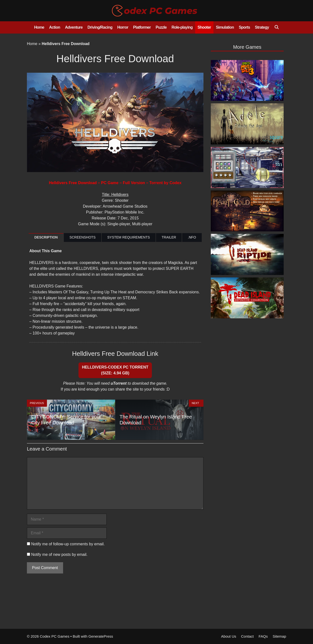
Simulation (225, 27)
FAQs (263, 636)
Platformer (142, 27)
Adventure (74, 27)
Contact (247, 636)
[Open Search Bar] (276, 27)
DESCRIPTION (46, 237)
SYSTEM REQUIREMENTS (129, 237)
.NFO (192, 237)
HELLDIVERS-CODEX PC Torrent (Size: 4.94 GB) (115, 370)
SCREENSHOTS (83, 237)
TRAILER (169, 237)
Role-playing (182, 27)
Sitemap (279, 636)
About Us (229, 636)
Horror (123, 27)
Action (55, 27)
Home (39, 27)
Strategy (262, 27)
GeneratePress (101, 636)
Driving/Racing (100, 27)
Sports (244, 27)
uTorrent (118, 383)
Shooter (204, 27)
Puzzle (161, 27)
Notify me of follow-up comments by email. (68, 544)
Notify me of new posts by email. (59, 555)
